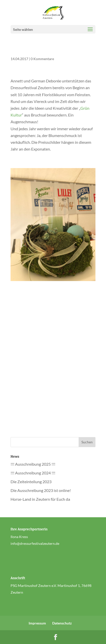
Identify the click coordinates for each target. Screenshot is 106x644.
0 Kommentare (42, 59)
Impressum (37, 623)
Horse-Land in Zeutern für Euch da (40, 499)
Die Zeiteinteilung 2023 (31, 482)
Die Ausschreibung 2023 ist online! (41, 490)
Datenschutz (62, 623)
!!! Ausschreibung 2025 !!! (33, 464)
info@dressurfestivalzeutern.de (35, 543)
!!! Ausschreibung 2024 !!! (33, 473)
